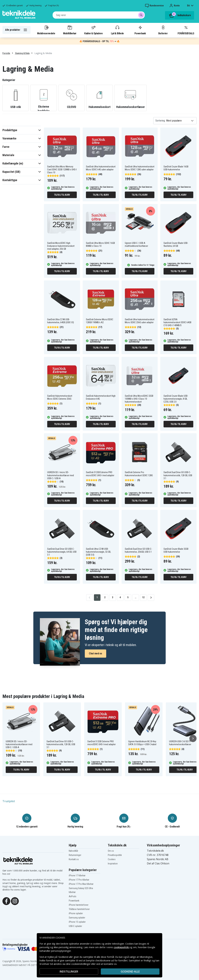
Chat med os (95, 653)
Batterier (163, 30)
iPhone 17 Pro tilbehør (79, 880)
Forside (6, 53)
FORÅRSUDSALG (186, 30)
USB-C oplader (75, 926)
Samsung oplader (77, 918)
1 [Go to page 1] (97, 597)
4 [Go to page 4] (120, 597)
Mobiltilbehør (70, 30)
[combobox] (99, 15)
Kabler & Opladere (93, 30)
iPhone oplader (76, 913)
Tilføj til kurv (62, 195)
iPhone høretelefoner (79, 905)
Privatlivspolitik (115, 855)
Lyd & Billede (117, 30)
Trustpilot (9, 801)
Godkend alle (130, 972)
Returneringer (75, 855)
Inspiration (113, 864)
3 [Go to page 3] (112, 597)
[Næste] (193, 738)
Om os (111, 851)
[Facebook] (6, 901)
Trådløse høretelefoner (79, 909)
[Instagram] (15, 901)
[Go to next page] (151, 598)
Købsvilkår (73, 851)
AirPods (73, 896)
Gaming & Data (22, 53)
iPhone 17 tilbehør (77, 875)
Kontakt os (74, 859)
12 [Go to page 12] (143, 597)
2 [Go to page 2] (105, 597)
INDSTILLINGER (69, 972)
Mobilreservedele (46, 30)
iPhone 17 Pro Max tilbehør (81, 884)
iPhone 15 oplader (77, 922)
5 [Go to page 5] (128, 597)
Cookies (112, 859)
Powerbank (140, 30)
